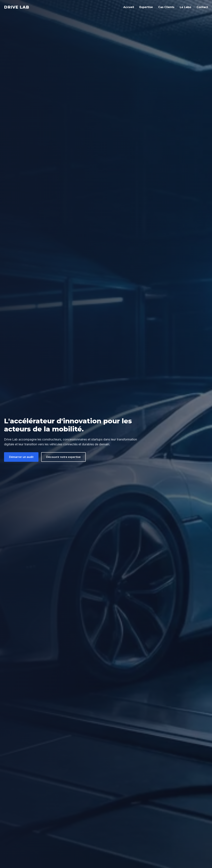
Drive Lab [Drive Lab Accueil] (17, 7)
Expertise (146, 7)
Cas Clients (166, 7)
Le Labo (185, 7)
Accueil (129, 7)
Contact (202, 7)
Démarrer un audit (21, 457)
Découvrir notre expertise (63, 457)
